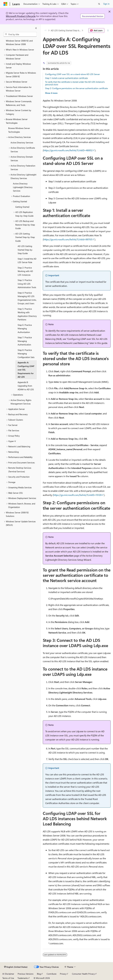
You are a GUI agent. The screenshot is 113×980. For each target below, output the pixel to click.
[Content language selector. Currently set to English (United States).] (16, 967)
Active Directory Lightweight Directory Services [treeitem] (23, 187)
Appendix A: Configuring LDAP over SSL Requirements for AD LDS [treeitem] (26, 370)
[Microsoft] (5, 4)
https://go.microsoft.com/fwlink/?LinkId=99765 (68, 239)
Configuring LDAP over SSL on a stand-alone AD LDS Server (72, 74)
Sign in (106, 4)
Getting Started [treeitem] (22, 207)
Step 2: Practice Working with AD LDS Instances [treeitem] (25, 271)
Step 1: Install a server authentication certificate (66, 78)
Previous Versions (26, 974)
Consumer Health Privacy (83, 974)
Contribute (51, 974)
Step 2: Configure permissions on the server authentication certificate (76, 88)
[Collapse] (36, 28)
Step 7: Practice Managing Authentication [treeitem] (25, 341)
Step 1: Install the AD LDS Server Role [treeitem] (27, 261)
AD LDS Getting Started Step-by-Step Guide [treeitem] (25, 250)
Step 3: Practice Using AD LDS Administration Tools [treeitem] (27, 284)
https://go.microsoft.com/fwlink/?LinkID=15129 (77, 495)
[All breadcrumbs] (45, 30)
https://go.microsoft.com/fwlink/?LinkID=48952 (68, 150)
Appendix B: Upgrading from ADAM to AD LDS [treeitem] (26, 386)
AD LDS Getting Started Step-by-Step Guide (66, 30)
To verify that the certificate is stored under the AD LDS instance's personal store (75, 83)
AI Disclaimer (8, 974)
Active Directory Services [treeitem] (22, 143)
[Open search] (99, 4)
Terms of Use (8, 978)
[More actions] (108, 30)
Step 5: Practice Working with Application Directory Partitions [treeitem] (27, 314)
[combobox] (20, 34)
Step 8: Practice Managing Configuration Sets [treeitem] (26, 354)
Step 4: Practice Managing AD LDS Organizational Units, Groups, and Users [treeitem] (27, 298)
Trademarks (23, 978)
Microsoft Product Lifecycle (21, 16)
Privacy (63, 974)
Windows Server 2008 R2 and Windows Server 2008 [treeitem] (19, 42)
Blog (39, 974)
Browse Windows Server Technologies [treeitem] (19, 130)
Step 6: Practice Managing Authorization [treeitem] (25, 329)
